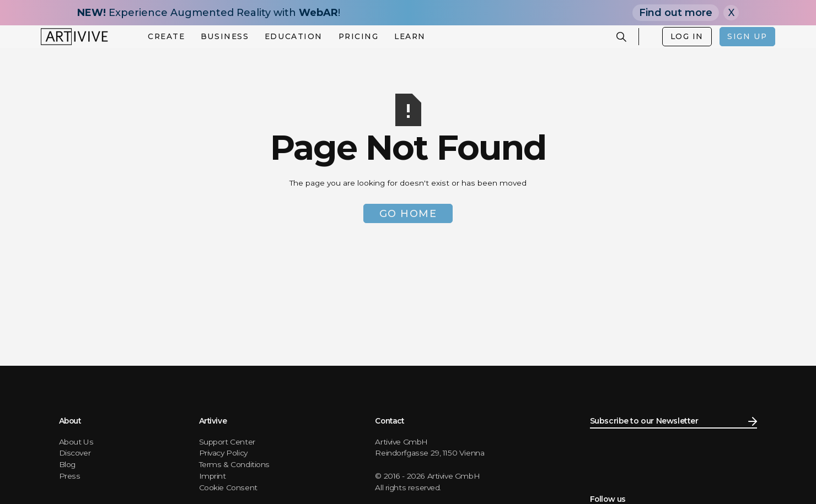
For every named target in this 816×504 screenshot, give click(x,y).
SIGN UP (747, 36)
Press (70, 476)
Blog (67, 464)
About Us (76, 442)
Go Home (408, 214)
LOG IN (687, 36)
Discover (75, 453)
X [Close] (731, 13)
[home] (74, 37)
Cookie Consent (228, 487)
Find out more (676, 13)
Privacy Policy (223, 453)
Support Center (227, 442)
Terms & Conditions (235, 464)
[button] (166, 37)
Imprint (213, 476)
